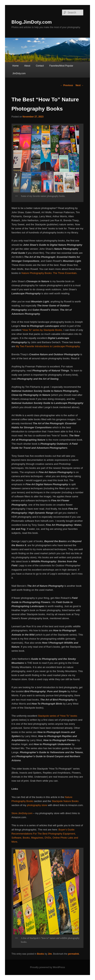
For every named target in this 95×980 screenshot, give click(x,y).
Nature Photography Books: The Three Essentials (49, 273)
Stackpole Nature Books (65, 801)
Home (15, 66)
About (27, 66)
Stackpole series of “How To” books (58, 716)
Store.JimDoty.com (22, 813)
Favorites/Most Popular (61, 66)
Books (41, 954)
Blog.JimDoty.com (32, 22)
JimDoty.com (19, 73)
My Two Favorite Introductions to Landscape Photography (48, 346)
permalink (74, 954)
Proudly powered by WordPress (47, 967)
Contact (40, 66)
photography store (37, 805)
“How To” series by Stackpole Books (42, 330)
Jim (50, 954)
